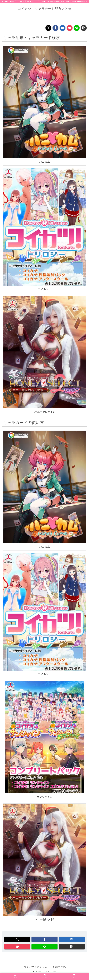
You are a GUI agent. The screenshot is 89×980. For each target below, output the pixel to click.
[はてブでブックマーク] (63, 28)
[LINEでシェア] (77, 28)
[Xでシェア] (48, 28)
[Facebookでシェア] (55, 28)
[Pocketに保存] (70, 28)
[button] (84, 28)
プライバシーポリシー (44, 971)
